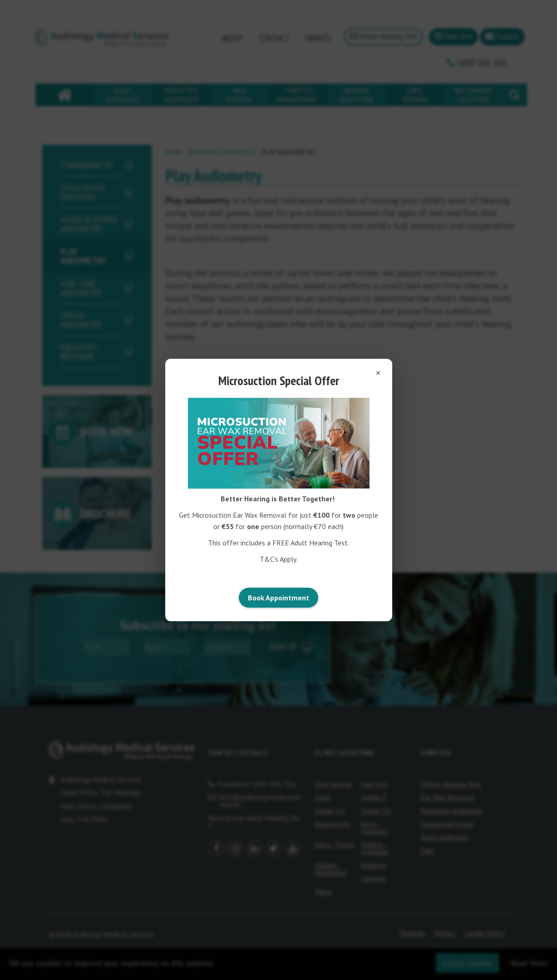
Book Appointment (278, 598)
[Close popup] (378, 373)
